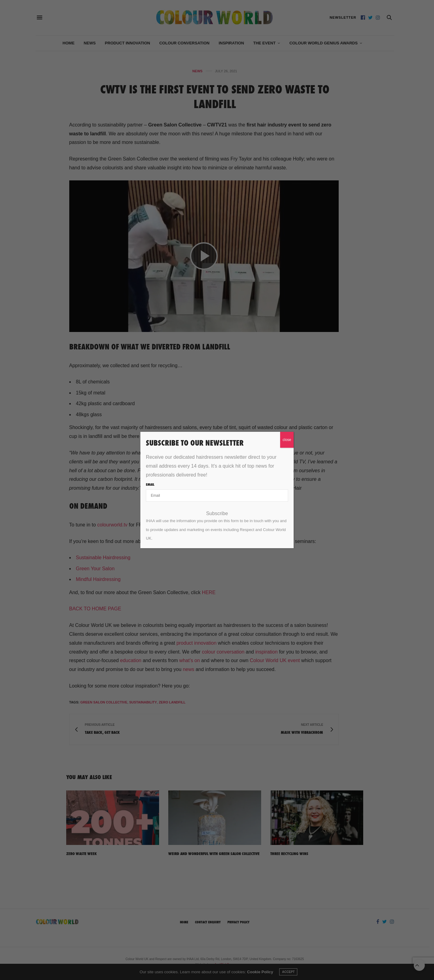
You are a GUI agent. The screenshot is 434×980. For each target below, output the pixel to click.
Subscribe (217, 514)
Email (150, 484)
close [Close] (287, 440)
